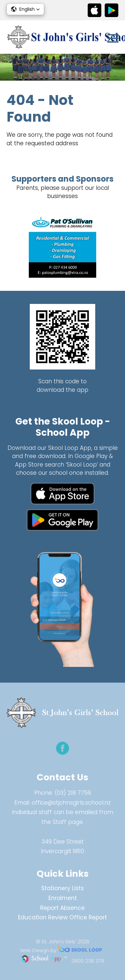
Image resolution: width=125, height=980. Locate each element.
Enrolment (63, 898)
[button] (25, 9)
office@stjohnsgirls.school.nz (71, 803)
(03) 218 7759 (73, 793)
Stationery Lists (62, 888)
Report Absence (62, 908)
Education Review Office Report (62, 917)
